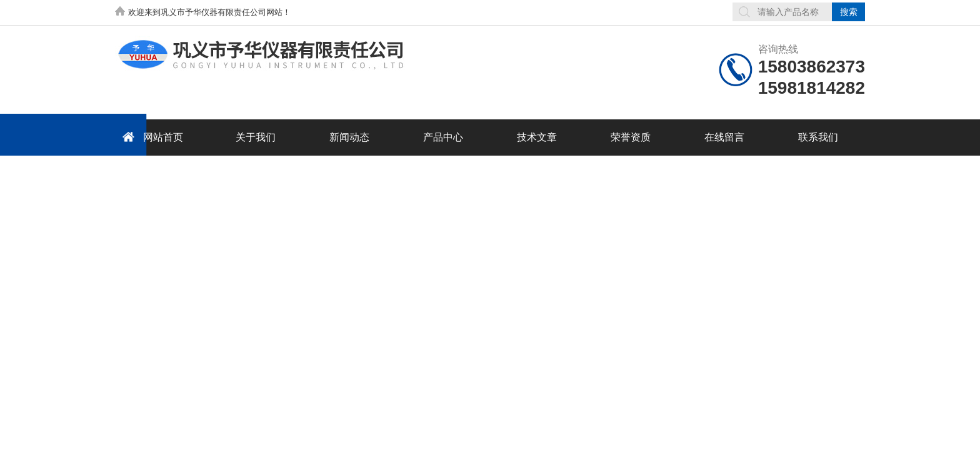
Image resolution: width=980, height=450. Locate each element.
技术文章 (537, 137)
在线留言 (724, 137)
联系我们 (818, 137)
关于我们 (256, 137)
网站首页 (151, 137)
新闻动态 (349, 137)
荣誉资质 (631, 137)
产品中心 (443, 137)
